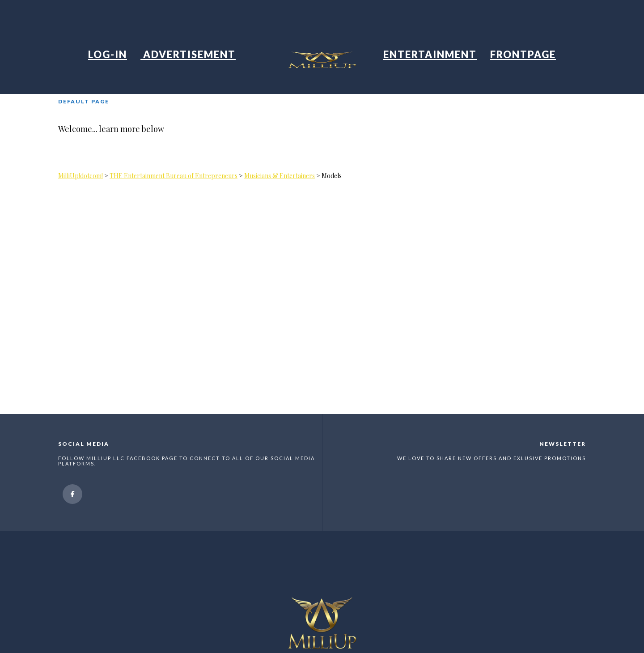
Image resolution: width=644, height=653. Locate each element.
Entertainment (430, 54)
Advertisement (188, 54)
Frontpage (523, 54)
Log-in (108, 54)
